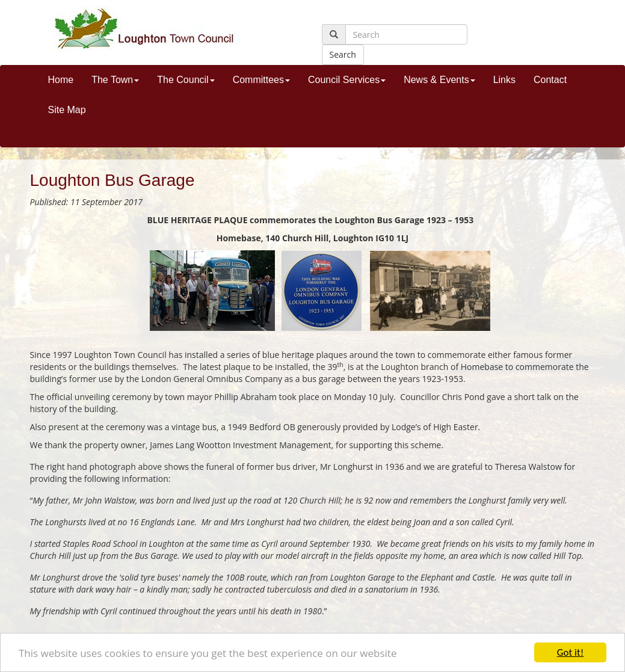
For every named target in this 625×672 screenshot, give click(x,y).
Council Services (347, 80)
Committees (261, 80)
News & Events (439, 80)
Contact (550, 80)
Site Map (67, 110)
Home (61, 80)
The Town (115, 80)
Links (504, 80)
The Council (186, 80)
